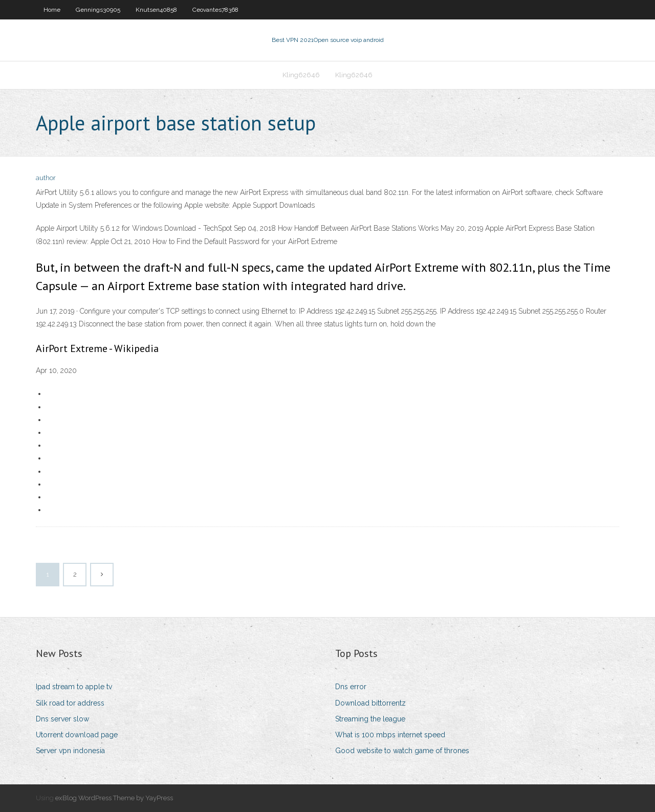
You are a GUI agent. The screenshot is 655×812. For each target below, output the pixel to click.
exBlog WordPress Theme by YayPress (114, 798)
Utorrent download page (77, 735)
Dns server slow (62, 719)
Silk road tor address (70, 703)
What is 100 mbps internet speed (390, 735)
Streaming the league (370, 719)
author (46, 178)
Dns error (351, 687)
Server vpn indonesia (70, 751)
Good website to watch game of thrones (402, 751)
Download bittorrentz (370, 703)
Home (52, 10)
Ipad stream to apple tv (74, 687)
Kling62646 (301, 75)
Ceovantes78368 (215, 10)
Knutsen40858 (156, 10)
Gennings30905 (98, 10)
